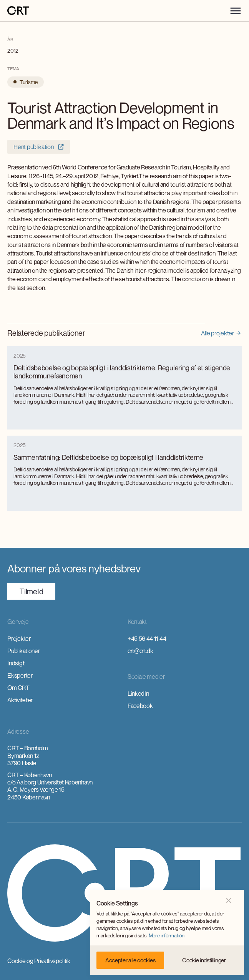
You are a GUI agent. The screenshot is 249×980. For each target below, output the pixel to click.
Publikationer (23, 651)
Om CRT (18, 688)
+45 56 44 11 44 (147, 638)
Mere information (167, 935)
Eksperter (20, 675)
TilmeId (31, 591)
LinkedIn (138, 693)
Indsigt (16, 663)
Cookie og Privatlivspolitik (39, 961)
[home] (18, 11)
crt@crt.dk (140, 651)
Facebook (140, 706)
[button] (236, 11)
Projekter (19, 638)
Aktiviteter (20, 700)
